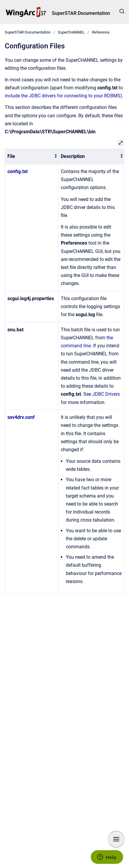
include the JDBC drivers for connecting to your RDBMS (63, 96)
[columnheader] (32, 157)
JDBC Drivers (106, 394)
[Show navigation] (116, 839)
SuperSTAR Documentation (81, 13)
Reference (101, 32)
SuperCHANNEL (71, 32)
